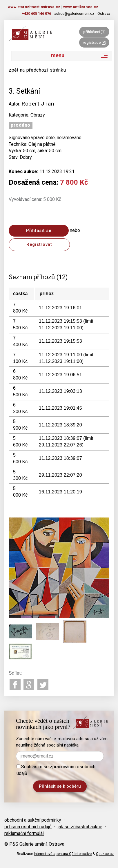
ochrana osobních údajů (28, 827)
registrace (94, 42)
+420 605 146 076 (36, 13)
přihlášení (94, 32)
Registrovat (39, 244)
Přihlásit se (39, 230)
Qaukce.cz (105, 854)
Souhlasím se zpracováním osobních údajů (56, 770)
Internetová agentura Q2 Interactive (63, 854)
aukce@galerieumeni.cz (74, 13)
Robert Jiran (38, 104)
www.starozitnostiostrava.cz (34, 7)
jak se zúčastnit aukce (80, 827)
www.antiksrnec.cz (81, 7)
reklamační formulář (24, 833)
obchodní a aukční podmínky (33, 820)
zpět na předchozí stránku (37, 70)
